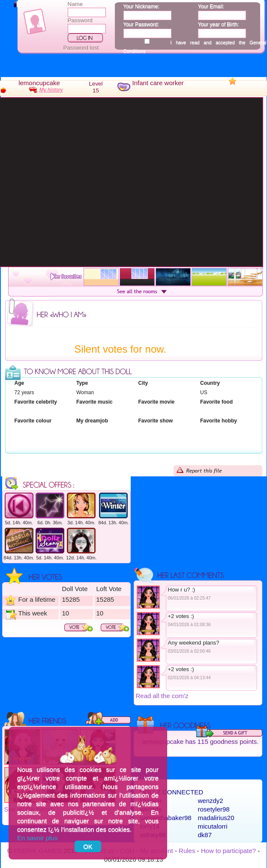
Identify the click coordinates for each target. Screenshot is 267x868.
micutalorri (213, 826)
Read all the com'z (162, 696)
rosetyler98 (214, 809)
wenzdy (151, 809)
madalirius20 (216, 818)
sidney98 (153, 835)
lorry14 (150, 826)
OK (88, 846)
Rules (187, 851)
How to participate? (228, 851)
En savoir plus (37, 838)
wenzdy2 (211, 801)
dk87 (205, 835)
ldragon (151, 801)
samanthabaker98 (166, 818)
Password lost (81, 48)
